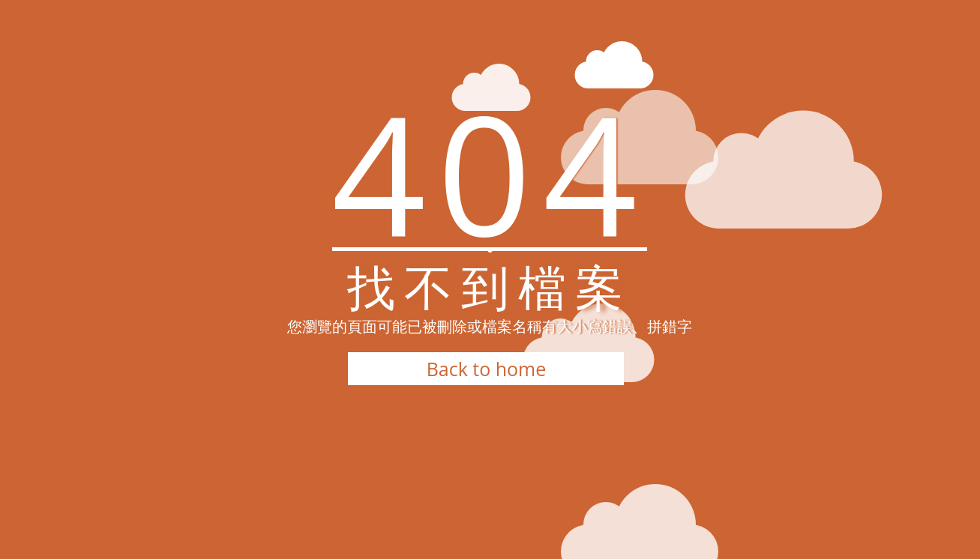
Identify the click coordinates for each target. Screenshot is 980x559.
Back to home (487, 369)
